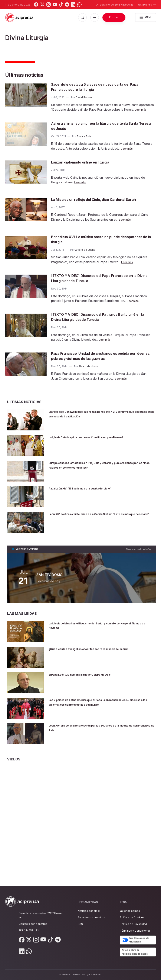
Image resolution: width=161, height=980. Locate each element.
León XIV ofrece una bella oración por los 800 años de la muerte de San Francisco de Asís (101, 729)
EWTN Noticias (124, 5)
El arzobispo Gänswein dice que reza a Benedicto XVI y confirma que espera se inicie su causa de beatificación (101, 415)
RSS (80, 924)
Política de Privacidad (133, 924)
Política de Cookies (132, 917)
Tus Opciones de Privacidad (135, 940)
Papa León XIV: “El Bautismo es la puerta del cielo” (96, 490)
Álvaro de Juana (85, 251)
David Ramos (84, 97)
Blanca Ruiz (84, 136)
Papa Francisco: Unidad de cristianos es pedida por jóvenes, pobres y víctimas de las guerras (102, 357)
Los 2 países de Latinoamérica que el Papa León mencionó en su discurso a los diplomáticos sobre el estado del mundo (97, 705)
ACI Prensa (147, 4)
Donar (114, 17)
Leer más (141, 109)
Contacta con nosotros (33, 924)
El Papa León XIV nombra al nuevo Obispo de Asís (95, 675)
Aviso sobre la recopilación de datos (135, 952)
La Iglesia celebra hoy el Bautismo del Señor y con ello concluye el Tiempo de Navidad (99, 626)
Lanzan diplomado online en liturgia (86, 162)
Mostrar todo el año (140, 550)
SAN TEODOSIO (49, 576)
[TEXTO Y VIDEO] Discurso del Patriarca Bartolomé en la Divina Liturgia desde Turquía (102, 318)
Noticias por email (89, 911)
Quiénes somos (130, 911)
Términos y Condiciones (135, 931)
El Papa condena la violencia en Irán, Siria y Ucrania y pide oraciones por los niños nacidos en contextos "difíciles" (98, 469)
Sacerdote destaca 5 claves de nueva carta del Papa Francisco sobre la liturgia (98, 87)
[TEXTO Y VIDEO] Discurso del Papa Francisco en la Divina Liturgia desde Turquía (101, 280)
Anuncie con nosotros (91, 917)
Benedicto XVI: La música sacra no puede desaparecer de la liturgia (93, 241)
